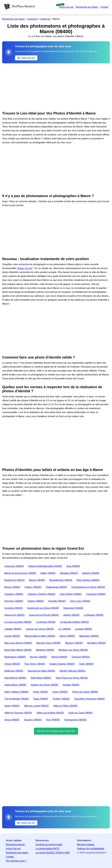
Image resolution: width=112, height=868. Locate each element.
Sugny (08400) (60, 692)
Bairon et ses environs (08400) (20, 573)
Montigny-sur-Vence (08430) (73, 650)
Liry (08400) (65, 629)
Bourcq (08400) (37, 580)
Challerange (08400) (56, 587)
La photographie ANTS (47, 849)
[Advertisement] (56, 87)
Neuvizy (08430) (38, 657)
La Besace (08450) (94, 615)
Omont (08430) (12, 664)
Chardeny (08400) (14, 594)
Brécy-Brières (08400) (88, 580)
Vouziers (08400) (33, 720)
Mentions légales (86, 845)
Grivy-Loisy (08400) (80, 601)
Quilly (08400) (86, 664)
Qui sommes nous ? (16, 861)
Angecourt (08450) (14, 566)
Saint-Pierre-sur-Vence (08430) (72, 678)
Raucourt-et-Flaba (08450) (41, 671)
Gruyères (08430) (13, 608)
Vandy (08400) (12, 706)
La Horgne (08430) (46, 622)
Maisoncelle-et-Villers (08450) (40, 636)
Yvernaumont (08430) (75, 720)
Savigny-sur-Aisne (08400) (44, 685)
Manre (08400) (67, 636)
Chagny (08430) (33, 587)
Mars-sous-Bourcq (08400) (18, 643)
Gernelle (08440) (57, 601)
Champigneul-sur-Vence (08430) (88, 587)
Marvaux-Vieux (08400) (49, 643)
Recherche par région (87, 7)
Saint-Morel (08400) (41, 678)
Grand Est (33, 19)
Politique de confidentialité (91, 849)
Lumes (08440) (12, 636)
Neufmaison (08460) (15, 657)
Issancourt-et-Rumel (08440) (44, 615)
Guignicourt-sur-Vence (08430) (43, 608)
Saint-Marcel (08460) (15, 678)
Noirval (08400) (59, 657)
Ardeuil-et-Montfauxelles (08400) (45, 566)
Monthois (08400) (45, 650)
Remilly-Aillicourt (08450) (72, 671)
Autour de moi (66, 7)
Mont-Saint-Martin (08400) (18, 650)
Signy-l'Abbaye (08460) (16, 692)
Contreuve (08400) (96, 594)
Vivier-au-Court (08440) (80, 713)
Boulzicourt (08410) (15, 580)
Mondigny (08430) (96, 643)
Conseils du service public (49, 845)
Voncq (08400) (12, 720)
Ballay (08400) (48, 573)
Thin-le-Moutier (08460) (17, 699)
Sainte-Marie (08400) (15, 685)
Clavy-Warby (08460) (71, 594)
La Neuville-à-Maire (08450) (74, 622)
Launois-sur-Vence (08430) (40, 629)
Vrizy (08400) (53, 720)
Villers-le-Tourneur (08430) (18, 713)
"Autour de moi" (25, 268)
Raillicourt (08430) (14, 671)
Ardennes (45, 19)
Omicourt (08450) (81, 657)
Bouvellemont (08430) (61, 580)
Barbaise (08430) (69, 573)
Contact (104, 7)
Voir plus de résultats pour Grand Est (56, 731)
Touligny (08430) (61, 699)
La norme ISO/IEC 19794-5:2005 (53, 853)
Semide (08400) (71, 685)
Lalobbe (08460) (13, 629)
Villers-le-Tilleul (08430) (65, 706)
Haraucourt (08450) (15, 615)
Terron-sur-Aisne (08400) (85, 692)
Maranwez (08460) (89, 636)
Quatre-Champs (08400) (62, 664)
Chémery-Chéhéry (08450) (41, 594)
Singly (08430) (40, 692)
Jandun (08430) (71, 615)
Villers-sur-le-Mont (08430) (50, 713)
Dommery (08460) (14, 601)
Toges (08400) (41, 699)
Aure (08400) (73, 566)
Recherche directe (15, 845)
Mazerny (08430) (74, 643)
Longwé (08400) (84, 629)
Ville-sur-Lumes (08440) (36, 706)
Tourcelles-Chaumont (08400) (89, 699)
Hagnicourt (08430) (73, 608)
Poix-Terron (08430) (35, 664)
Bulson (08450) (12, 587)
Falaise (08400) (36, 601)
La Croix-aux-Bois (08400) (18, 622)
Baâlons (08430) (91, 573)
